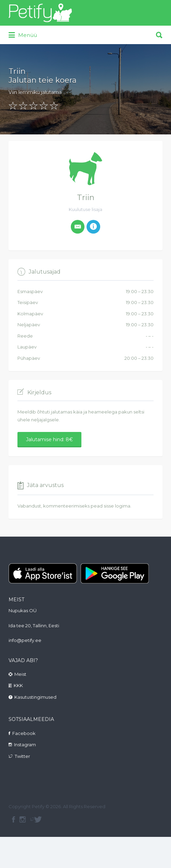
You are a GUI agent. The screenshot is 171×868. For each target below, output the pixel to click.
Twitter (22, 756)
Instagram (25, 745)
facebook (14, 819)
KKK (18, 685)
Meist (20, 674)
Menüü (23, 35)
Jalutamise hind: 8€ (49, 439)
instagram (23, 819)
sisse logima (117, 506)
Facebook (24, 733)
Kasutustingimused (35, 697)
